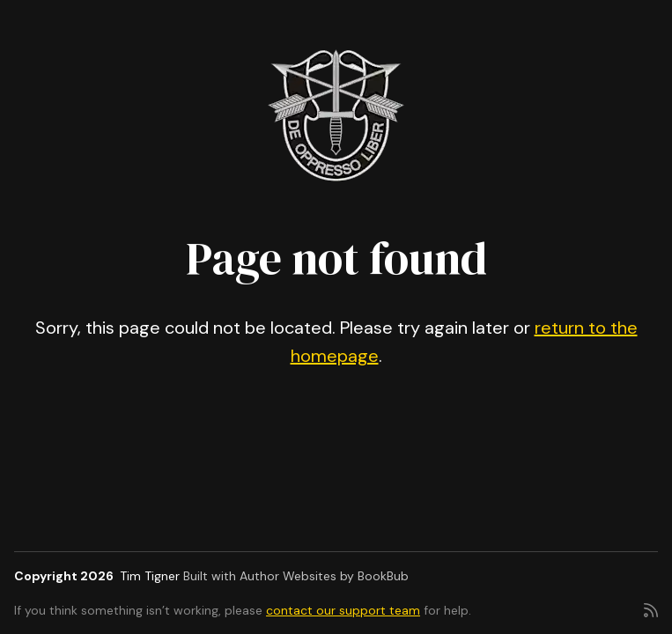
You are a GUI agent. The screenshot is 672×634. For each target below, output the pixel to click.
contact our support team (343, 610)
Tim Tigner (150, 576)
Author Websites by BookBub (324, 576)
